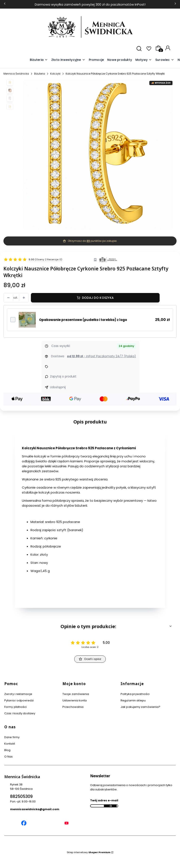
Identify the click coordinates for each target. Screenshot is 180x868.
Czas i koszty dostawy (20, 713)
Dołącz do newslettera (110, 806)
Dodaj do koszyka (98, 298)
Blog (7, 750)
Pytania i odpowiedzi (19, 700)
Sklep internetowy (89, 852)
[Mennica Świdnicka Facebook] (24, 824)
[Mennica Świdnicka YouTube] (67, 824)
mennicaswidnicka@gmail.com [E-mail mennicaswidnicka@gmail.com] (35, 809)
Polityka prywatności (135, 694)
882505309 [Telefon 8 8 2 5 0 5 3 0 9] (21, 797)
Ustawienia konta (75, 700)
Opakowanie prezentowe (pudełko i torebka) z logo (83, 320)
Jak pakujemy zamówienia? (140, 707)
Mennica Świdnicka (16, 74)
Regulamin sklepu (133, 700)
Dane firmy (12, 737)
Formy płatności (16, 707)
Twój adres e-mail (104, 800)
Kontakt (10, 744)
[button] (144, 60)
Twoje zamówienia (76, 694)
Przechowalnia (73, 707)
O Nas (9, 757)
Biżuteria (40, 74)
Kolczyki (55, 74)
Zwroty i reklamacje (18, 694)
